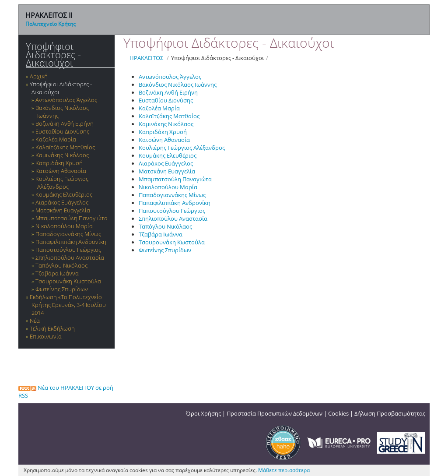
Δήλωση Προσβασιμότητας (390, 413)
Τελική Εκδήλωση (52, 328)
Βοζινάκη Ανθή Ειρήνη (65, 123)
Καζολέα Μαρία (56, 139)
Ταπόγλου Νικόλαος (61, 265)
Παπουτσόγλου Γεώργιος (68, 250)
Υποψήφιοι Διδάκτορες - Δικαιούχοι (53, 55)
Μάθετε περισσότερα (284, 470)
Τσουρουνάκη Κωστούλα (68, 281)
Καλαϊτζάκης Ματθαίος (65, 147)
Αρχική (39, 76)
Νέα (35, 321)
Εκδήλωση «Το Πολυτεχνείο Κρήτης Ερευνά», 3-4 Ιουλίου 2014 (68, 305)
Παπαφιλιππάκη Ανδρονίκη (71, 242)
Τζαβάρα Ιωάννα (57, 273)
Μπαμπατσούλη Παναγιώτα (72, 218)
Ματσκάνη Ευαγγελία (63, 210)
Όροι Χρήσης (203, 413)
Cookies (338, 413)
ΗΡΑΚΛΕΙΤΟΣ (146, 58)
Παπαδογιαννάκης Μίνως (68, 234)
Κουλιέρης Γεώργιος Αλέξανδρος (62, 183)
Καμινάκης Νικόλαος (62, 155)
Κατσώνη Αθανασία (61, 171)
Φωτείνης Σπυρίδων (62, 289)
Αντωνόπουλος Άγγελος (66, 100)
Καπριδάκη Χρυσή (59, 163)
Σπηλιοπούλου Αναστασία (70, 257)
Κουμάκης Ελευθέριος (64, 194)
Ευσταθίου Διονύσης (62, 131)
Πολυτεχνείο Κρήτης (51, 24)
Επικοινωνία (46, 336)
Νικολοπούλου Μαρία (64, 226)
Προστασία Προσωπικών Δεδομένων (275, 413)
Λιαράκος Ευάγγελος (62, 202)
